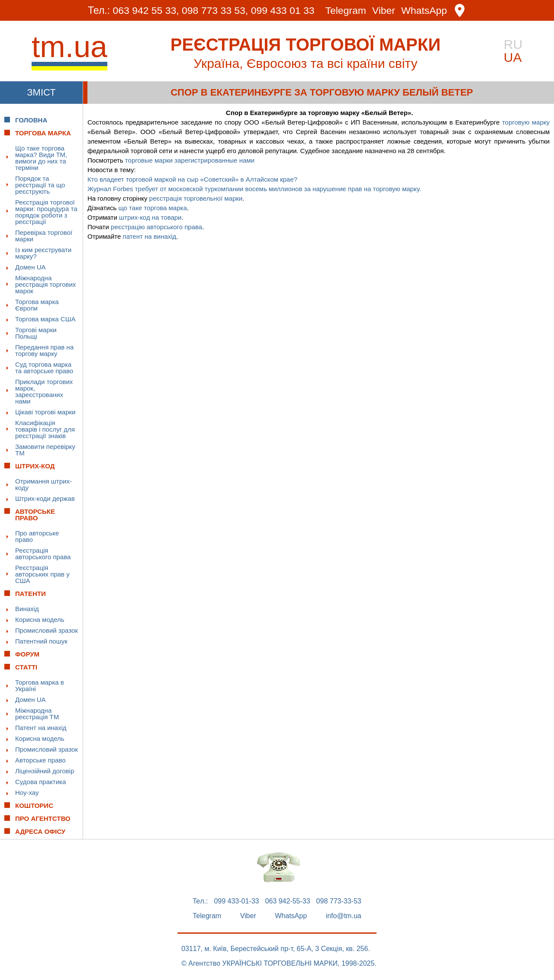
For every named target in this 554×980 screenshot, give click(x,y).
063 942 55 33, (146, 10)
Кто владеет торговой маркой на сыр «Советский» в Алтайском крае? (192, 179)
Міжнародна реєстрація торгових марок (45, 284)
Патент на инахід (41, 728)
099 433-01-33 (236, 901)
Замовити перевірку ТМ (45, 450)
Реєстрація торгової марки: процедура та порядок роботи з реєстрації (46, 212)
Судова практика (40, 782)
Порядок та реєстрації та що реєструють (40, 185)
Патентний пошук (41, 641)
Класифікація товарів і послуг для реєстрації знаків (45, 429)
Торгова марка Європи (37, 305)
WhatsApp (425, 11)
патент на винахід (150, 236)
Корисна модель (40, 620)
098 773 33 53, (215, 10)
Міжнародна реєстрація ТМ (37, 714)
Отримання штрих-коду (43, 484)
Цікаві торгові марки (45, 412)
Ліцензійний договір (45, 771)
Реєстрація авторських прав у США (42, 574)
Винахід (27, 609)
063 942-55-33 (288, 901)
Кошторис (34, 805)
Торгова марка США (45, 319)
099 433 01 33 (283, 10)
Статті (26, 667)
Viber (384, 11)
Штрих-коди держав (45, 498)
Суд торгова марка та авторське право (44, 368)
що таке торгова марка (152, 208)
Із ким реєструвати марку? (43, 253)
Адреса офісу (40, 831)
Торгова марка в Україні (40, 685)
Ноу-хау (27, 793)
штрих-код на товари (150, 217)
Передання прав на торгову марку (44, 350)
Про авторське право (37, 536)
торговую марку (526, 122)
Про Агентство (43, 818)
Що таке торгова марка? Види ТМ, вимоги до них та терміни (41, 158)
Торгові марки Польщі (36, 333)
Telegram (346, 11)
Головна (31, 120)
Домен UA (31, 267)
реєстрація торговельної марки (196, 198)
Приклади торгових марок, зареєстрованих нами (44, 391)
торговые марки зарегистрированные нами (190, 160)
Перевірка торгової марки (44, 236)
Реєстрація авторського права (43, 554)
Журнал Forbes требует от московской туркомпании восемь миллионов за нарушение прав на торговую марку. (254, 189)
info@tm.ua (344, 916)
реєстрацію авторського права (156, 227)
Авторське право (40, 760)
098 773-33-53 (339, 901)
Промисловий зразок (47, 630)
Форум (27, 654)
